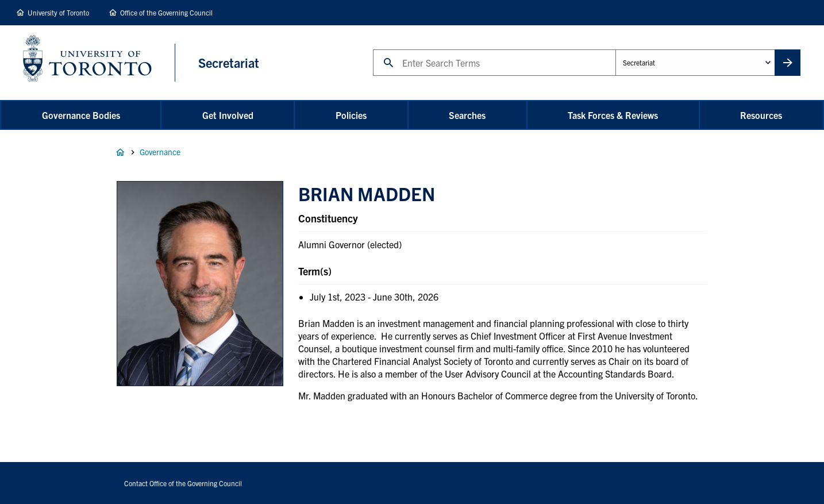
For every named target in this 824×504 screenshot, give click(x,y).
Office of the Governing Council (166, 12)
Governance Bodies (81, 115)
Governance (160, 152)
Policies (351, 115)
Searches (467, 115)
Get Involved (228, 115)
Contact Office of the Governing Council (183, 483)
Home (120, 152)
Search (373, 49)
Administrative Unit (615, 49)
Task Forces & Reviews (613, 115)
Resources (761, 115)
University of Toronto (58, 12)
